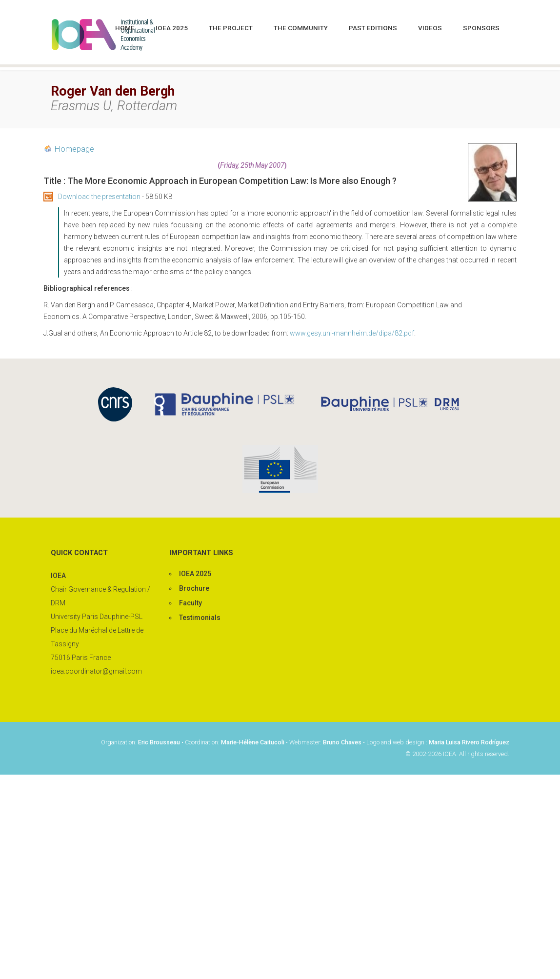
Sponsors (481, 28)
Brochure (194, 588)
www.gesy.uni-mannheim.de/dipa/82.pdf (352, 333)
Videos (430, 28)
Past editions (373, 28)
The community (301, 28)
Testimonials (200, 618)
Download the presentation (99, 197)
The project (231, 28)
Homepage (74, 149)
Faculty (190, 603)
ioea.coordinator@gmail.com (96, 671)
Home (125, 28)
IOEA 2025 (172, 28)
